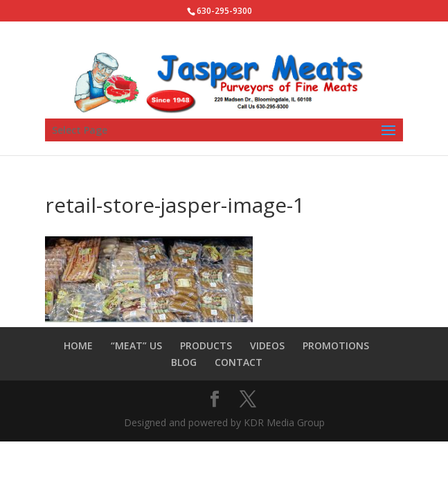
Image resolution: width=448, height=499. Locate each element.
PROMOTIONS (336, 345)
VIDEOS (267, 345)
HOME (78, 345)
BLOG (184, 362)
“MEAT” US (136, 345)
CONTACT (239, 362)
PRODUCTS (206, 345)
